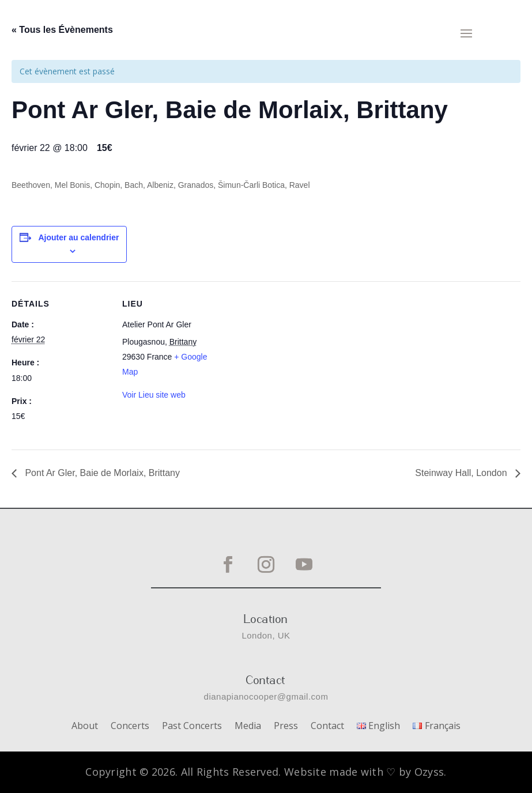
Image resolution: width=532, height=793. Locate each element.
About (85, 727)
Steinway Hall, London (462, 473)
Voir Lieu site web (154, 395)
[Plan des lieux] (294, 361)
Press (286, 727)
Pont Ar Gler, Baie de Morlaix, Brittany (101, 473)
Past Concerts (192, 727)
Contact (327, 727)
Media (248, 727)
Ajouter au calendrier (78, 237)
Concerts (130, 727)
